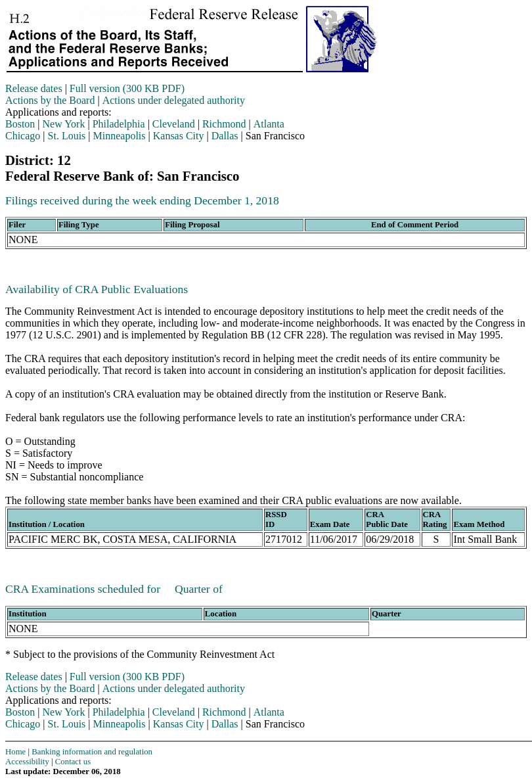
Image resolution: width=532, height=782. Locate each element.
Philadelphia (119, 124)
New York (64, 124)
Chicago (23, 136)
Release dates (34, 88)
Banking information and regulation (92, 752)
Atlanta (269, 124)
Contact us (73, 762)
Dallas (225, 136)
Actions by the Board (50, 100)
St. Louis (67, 136)
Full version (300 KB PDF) (127, 88)
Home (15, 752)
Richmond (224, 124)
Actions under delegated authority (174, 100)
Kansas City (179, 136)
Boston (20, 124)
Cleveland (174, 124)
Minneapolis (120, 136)
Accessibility (27, 762)
